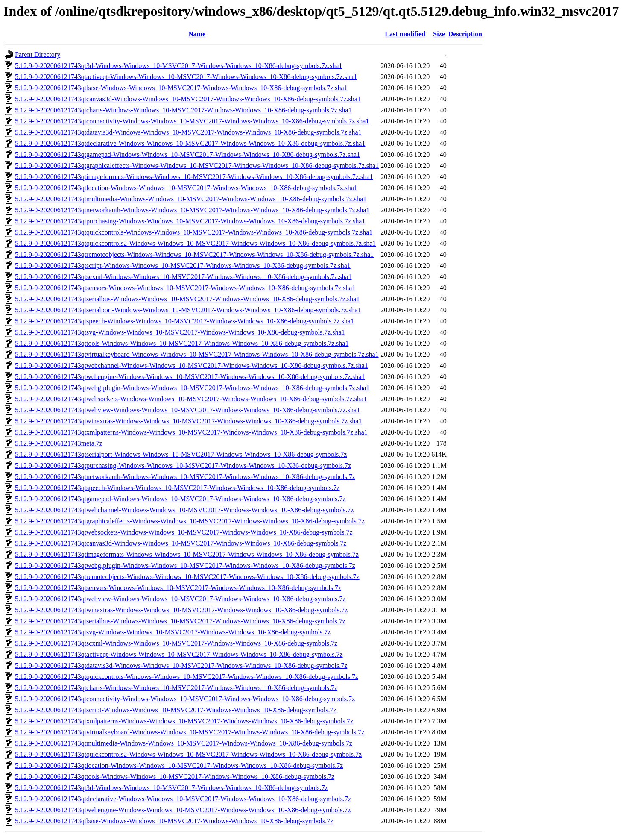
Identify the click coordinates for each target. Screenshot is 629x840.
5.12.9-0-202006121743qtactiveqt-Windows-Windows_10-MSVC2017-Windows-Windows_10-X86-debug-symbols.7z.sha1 (186, 77)
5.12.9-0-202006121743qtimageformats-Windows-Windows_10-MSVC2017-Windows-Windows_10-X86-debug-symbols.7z (187, 554)
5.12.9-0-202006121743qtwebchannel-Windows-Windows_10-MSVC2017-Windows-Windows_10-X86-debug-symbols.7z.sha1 (192, 366)
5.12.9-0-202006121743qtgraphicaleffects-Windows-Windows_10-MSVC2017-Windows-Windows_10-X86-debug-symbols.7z (190, 521)
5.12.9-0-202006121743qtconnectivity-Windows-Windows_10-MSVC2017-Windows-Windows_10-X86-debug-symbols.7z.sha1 (192, 121)
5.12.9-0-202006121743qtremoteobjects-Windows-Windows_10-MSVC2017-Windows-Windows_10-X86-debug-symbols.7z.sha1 (194, 254)
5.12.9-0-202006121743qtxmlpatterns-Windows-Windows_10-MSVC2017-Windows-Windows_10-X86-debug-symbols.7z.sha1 (191, 432)
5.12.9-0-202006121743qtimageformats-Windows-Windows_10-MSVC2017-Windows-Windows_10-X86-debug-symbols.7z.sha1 (194, 177)
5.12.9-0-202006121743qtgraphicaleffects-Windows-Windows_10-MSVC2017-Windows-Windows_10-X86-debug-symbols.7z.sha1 (197, 166)
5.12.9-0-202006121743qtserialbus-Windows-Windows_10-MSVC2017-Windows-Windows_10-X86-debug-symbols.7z (180, 621)
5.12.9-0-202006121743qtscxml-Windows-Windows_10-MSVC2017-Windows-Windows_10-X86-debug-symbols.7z (176, 643)
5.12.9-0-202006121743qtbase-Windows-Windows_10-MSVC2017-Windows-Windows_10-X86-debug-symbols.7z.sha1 (181, 88)
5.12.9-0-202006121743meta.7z (59, 443)
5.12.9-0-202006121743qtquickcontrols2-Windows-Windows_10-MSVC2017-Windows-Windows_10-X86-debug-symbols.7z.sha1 (195, 243)
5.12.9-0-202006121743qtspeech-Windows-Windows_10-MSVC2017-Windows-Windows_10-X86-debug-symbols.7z (177, 488)
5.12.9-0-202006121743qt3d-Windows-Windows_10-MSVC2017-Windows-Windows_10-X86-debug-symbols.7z (171, 788)
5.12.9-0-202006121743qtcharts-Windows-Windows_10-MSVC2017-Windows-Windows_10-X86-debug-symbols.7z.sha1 (183, 110)
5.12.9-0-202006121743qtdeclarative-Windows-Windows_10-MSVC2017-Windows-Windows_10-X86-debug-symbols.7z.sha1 (190, 143)
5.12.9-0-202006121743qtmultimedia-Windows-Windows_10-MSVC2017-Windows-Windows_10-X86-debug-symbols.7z (184, 743)
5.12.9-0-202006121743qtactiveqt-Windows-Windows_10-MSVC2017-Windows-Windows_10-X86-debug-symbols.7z (179, 654)
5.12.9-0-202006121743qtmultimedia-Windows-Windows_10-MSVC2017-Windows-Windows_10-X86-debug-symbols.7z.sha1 (191, 199)
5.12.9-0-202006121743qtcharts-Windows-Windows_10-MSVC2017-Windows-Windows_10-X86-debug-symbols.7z (176, 688)
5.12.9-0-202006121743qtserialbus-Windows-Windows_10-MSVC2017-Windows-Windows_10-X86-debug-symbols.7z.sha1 (187, 299)
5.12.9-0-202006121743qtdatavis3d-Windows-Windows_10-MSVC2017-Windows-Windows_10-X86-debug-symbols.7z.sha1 (188, 132)
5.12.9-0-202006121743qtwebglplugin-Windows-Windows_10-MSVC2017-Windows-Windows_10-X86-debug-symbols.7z (185, 565)
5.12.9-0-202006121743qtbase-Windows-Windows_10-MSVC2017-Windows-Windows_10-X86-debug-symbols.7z (174, 821)
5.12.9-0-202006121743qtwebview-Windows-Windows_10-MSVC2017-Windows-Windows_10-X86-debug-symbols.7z (180, 599)
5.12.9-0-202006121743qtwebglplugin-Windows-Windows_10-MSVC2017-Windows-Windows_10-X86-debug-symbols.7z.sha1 (192, 388)
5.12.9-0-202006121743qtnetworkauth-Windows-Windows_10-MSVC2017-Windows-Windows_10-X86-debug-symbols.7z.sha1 (192, 210)
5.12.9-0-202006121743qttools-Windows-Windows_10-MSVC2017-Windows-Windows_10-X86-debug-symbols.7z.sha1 (182, 343)
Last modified (405, 34)
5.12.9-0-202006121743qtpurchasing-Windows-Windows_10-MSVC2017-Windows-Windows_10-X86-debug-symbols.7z (183, 466)
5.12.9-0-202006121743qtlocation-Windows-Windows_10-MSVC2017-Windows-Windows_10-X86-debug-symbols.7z (179, 765)
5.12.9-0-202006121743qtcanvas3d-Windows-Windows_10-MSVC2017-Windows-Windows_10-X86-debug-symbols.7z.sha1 (188, 99)
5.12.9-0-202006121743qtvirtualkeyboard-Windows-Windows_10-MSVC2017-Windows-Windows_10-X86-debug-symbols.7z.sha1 (197, 354)
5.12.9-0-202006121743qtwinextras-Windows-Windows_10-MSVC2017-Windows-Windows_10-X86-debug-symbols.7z (181, 610)
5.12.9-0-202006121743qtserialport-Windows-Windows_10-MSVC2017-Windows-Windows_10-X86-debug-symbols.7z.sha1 (188, 310)
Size (439, 34)
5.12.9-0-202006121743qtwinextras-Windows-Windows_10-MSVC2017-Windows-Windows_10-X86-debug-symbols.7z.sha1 (188, 421)
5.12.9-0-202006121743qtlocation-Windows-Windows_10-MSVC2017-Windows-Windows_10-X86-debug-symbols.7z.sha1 (186, 188)
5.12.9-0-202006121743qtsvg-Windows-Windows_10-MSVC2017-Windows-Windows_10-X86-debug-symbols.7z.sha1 (180, 332)
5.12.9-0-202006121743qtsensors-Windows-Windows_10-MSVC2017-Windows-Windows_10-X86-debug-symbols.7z (178, 588)
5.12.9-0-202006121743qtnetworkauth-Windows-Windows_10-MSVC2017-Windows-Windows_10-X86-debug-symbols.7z (185, 477)
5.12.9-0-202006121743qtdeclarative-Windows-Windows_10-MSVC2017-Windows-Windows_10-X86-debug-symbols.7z (183, 799)
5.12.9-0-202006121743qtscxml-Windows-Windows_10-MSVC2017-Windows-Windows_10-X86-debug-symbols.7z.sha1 (183, 277)
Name (197, 34)
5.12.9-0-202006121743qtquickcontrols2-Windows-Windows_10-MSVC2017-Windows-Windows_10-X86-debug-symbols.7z (188, 754)
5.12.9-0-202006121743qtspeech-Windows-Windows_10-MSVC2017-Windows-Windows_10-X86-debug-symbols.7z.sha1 (184, 321)
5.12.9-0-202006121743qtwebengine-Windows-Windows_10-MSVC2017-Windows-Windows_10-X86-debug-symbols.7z (183, 810)
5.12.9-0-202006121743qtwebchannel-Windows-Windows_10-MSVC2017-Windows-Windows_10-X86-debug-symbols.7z (184, 510)
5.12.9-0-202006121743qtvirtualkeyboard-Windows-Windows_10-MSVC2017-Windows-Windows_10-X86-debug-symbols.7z (190, 732)
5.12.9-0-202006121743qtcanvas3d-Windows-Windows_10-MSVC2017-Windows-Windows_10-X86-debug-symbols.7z (181, 543)
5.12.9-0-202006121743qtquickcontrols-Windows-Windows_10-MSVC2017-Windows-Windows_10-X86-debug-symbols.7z (187, 677)
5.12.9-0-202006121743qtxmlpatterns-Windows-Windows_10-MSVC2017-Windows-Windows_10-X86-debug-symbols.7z (184, 721)
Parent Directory (38, 54)
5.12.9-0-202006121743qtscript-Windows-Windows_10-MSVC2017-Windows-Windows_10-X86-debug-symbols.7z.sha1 (183, 266)
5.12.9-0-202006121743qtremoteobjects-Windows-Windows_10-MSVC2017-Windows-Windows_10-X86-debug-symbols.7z (187, 577)
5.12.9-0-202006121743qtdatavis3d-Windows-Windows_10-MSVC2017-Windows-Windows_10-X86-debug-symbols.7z (181, 665)
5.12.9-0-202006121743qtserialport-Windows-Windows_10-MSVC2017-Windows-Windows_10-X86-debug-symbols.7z (181, 454)
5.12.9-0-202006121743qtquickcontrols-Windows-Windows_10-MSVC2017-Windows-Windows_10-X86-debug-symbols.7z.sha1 (194, 232)
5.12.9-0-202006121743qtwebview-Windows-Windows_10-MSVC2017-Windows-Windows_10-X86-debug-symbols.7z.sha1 (187, 410)
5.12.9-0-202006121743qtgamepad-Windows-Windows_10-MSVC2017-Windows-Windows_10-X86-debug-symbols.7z (180, 499)
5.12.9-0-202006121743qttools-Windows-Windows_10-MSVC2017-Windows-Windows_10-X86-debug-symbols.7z (175, 777)
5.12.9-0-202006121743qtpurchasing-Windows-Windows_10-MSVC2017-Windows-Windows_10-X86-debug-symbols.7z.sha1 (190, 221)
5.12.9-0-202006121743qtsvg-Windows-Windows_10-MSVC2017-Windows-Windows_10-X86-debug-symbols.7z (173, 632)
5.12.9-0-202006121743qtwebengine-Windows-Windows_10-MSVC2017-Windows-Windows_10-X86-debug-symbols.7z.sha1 (190, 377)
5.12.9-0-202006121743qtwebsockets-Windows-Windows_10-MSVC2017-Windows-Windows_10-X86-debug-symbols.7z (184, 532)
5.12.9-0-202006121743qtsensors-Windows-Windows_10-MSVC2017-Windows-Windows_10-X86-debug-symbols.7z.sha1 (185, 288)
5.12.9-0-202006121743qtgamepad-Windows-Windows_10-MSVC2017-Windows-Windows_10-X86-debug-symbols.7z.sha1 (187, 154)
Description (465, 34)
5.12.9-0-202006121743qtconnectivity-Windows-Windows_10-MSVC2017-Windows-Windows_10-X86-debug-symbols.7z (185, 699)
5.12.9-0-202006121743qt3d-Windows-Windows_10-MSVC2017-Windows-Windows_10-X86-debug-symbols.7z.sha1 (178, 66)
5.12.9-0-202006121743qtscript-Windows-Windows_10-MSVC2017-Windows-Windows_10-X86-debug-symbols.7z (176, 710)
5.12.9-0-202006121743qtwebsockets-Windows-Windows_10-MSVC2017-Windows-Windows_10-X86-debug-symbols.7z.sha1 (191, 399)
